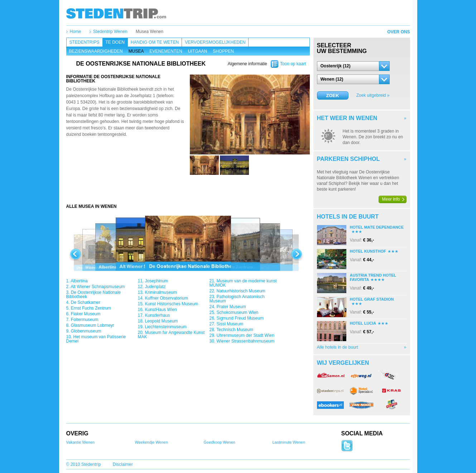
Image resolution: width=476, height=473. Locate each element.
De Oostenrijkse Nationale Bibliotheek (94, 295)
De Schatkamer (86, 302)
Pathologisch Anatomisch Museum (237, 299)
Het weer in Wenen (347, 118)
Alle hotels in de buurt (338, 347)
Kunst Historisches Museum (172, 304)
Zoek (332, 95)
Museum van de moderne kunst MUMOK (243, 283)
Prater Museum (231, 307)
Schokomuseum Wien (238, 312)
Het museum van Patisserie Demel (96, 339)
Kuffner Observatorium (167, 298)
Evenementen (166, 51)
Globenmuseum (86, 331)
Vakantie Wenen (81, 442)
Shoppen (223, 51)
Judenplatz (155, 287)
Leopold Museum (162, 321)
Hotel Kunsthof (368, 251)
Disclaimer (123, 464)
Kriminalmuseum (161, 292)
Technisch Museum (235, 330)
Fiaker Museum (86, 314)
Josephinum (157, 281)
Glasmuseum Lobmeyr (93, 325)
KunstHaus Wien (161, 310)
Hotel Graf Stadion (372, 299)
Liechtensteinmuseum (166, 327)
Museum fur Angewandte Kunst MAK (171, 335)
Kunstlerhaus (158, 315)
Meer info (391, 199)
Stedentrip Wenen (110, 32)
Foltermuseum (85, 320)
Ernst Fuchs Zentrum (91, 308)
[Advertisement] (188, 189)
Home (76, 32)
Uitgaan (198, 51)
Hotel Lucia (363, 323)
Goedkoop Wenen (220, 442)
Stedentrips (85, 42)
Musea (136, 51)
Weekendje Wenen (152, 442)
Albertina (79, 281)
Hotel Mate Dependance (377, 227)
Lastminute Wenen (289, 442)
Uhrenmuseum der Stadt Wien (246, 335)
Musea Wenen (150, 32)
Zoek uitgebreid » (373, 95)
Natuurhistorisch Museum (241, 291)
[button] (353, 66)
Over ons (398, 32)
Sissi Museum (230, 324)
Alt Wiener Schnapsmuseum (98, 287)
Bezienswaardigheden (96, 51)
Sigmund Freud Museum (240, 318)
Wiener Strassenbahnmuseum (246, 341)
